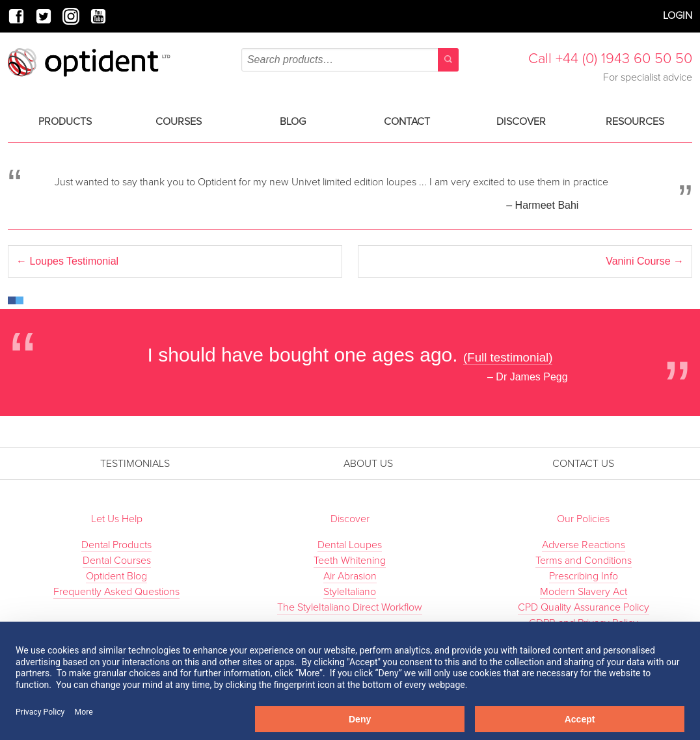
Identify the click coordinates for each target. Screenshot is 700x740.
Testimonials (135, 464)
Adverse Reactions (584, 545)
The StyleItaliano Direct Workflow (350, 607)
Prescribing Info (584, 576)
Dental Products (116, 545)
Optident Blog (116, 576)
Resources (635, 122)
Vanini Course (645, 261)
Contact (407, 122)
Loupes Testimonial (67, 261)
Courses (179, 122)
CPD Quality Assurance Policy (584, 607)
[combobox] (350, 60)
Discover (521, 122)
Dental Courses (117, 561)
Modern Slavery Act (584, 592)
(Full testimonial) (508, 357)
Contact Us (583, 464)
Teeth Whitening (350, 561)
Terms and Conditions (584, 561)
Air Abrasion (350, 576)
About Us (368, 464)
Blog (293, 122)
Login (678, 16)
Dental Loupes (350, 545)
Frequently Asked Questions (116, 592)
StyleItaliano (350, 592)
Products (65, 122)
